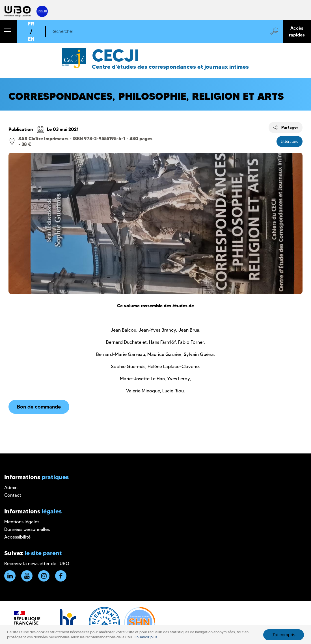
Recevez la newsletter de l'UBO (37, 564)
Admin (11, 488)
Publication (21, 129)
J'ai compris (284, 635)
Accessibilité (17, 537)
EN (31, 39)
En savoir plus (146, 637)
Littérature (290, 141)
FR (31, 24)
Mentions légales (22, 522)
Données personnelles (27, 529)
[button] (8, 31)
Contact (13, 495)
